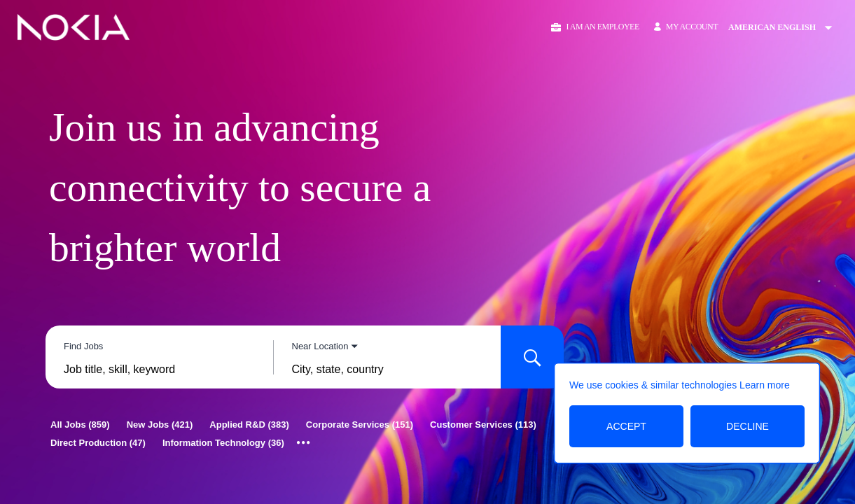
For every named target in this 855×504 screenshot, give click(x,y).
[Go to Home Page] (74, 27)
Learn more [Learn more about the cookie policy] (765, 385)
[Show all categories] (304, 443)
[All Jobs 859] (80, 425)
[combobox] (159, 370)
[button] (594, 27)
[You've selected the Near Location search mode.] (325, 346)
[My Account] (686, 27)
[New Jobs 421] (160, 425)
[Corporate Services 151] (360, 425)
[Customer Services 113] (483, 425)
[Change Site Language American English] (785, 27)
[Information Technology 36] (223, 443)
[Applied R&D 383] (249, 425)
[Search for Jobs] (532, 357)
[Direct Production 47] (98, 443)
